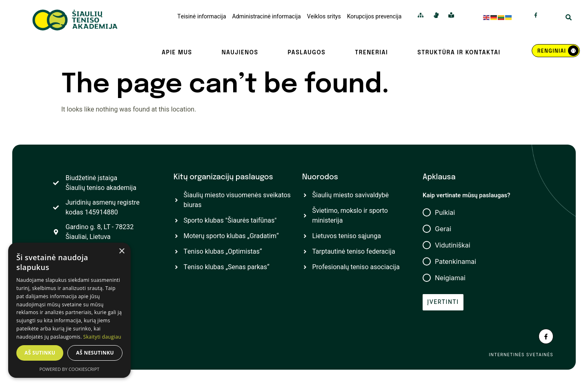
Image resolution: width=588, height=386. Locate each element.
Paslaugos (306, 53)
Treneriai (371, 53)
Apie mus (177, 53)
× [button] (121, 251)
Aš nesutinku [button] (95, 353)
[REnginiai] (556, 51)
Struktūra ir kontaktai (459, 53)
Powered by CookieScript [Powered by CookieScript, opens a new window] (70, 369)
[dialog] (69, 310)
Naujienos (240, 53)
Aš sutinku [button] (40, 353)
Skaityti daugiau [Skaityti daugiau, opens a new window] (102, 337)
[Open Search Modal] (569, 18)
